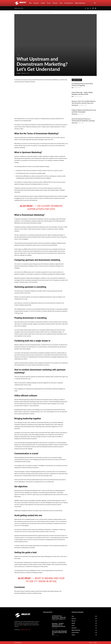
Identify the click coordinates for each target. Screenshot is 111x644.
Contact (95, 643)
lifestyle (55, 3)
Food (61, 3)
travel (49, 3)
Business (36, 3)
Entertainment (69, 3)
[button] (95, 3)
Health (43, 3)
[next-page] (75, 126)
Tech (30, 3)
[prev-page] (73, 126)
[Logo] (21, 3)
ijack (19, 73)
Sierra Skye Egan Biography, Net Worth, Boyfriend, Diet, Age (60, 632)
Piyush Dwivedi (75, 105)
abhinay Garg (75, 114)
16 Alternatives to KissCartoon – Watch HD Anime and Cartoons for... (59, 617)
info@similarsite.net (25, 630)
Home (16, 12)
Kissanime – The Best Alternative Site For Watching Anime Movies (59, 625)
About (91, 643)
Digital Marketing (80, 3)
